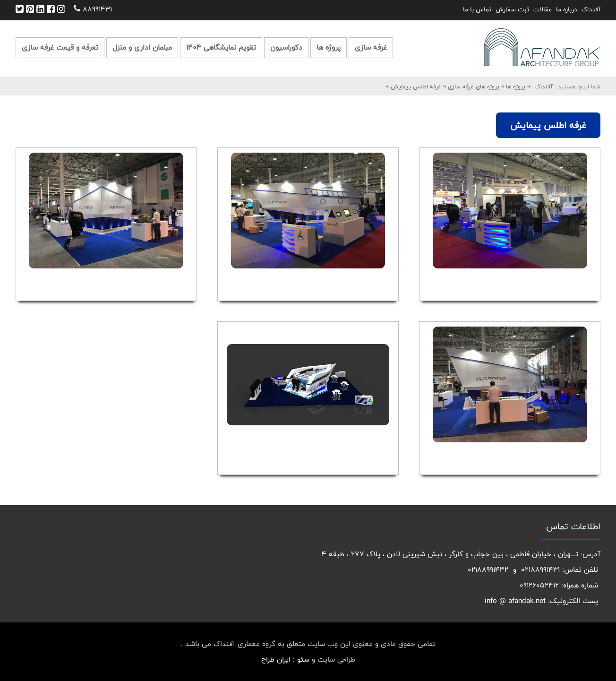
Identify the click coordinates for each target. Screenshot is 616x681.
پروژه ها (329, 47)
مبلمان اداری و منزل (142, 47)
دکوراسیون (286, 47)
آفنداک (591, 9)
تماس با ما (477, 9)
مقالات (543, 9)
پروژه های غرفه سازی (473, 86)
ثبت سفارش (512, 9)
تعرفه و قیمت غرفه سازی (60, 47)
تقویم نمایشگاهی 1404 (221, 47)
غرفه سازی (371, 47)
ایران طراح (276, 659)
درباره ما (567, 9)
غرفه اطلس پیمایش (415, 86)
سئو (303, 659)
